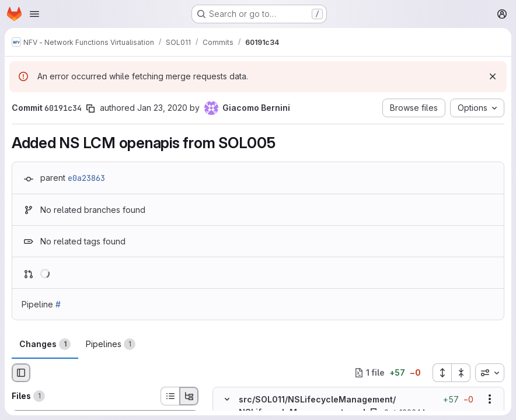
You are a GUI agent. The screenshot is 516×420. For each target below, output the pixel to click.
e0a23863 (86, 178)
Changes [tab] (45, 344)
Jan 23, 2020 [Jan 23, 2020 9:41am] (162, 108)
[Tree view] (189, 396)
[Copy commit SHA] (90, 108)
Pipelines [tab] (111, 344)
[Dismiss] (493, 76)
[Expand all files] (442, 373)
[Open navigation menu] (34, 14)
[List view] (170, 396)
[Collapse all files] (461, 373)
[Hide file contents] (227, 399)
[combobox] (490, 373)
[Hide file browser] (21, 373)
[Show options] (490, 399)
